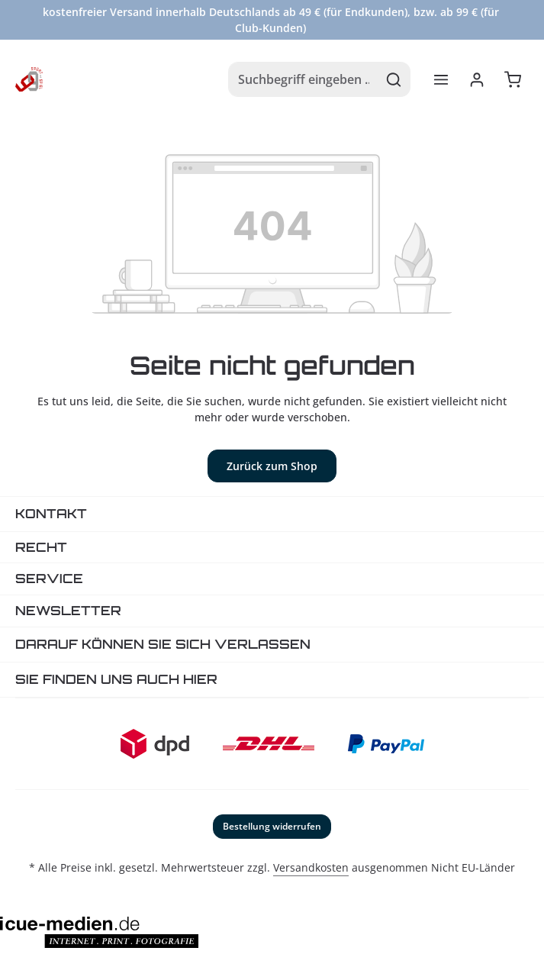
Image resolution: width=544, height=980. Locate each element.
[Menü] (441, 80)
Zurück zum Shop (272, 466)
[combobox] (303, 79)
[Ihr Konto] (476, 80)
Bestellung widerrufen (272, 826)
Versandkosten (311, 867)
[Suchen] (394, 79)
